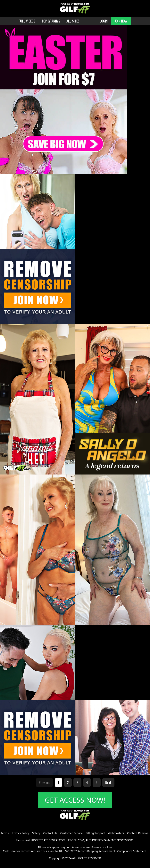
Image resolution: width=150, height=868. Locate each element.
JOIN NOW (121, 21)
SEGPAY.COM (57, 840)
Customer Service (72, 833)
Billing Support (95, 833)
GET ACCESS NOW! (75, 800)
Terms (5, 833)
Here (13, 851)
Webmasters (116, 833)
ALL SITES (73, 21)
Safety (36, 833)
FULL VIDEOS (27, 21)
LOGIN (104, 21)
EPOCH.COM (76, 840)
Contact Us (50, 833)
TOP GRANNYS (51, 21)
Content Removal (138, 833)
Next (108, 782)
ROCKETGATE (40, 840)
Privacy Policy (20, 833)
